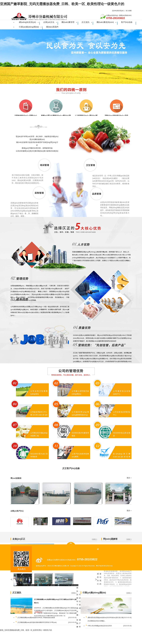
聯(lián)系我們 (52, 27)
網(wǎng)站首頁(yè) (28, 22)
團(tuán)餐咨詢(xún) (105, 22)
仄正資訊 (86, 22)
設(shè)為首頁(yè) (118, 11)
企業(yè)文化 (49, 22)
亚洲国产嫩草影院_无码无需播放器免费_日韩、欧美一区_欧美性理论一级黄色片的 (62, 4)
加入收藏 (129, 11)
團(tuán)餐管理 (68, 22)
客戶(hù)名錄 (127, 22)
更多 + (129, 478)
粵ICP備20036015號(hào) (104, 566)
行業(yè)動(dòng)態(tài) (29, 27)
